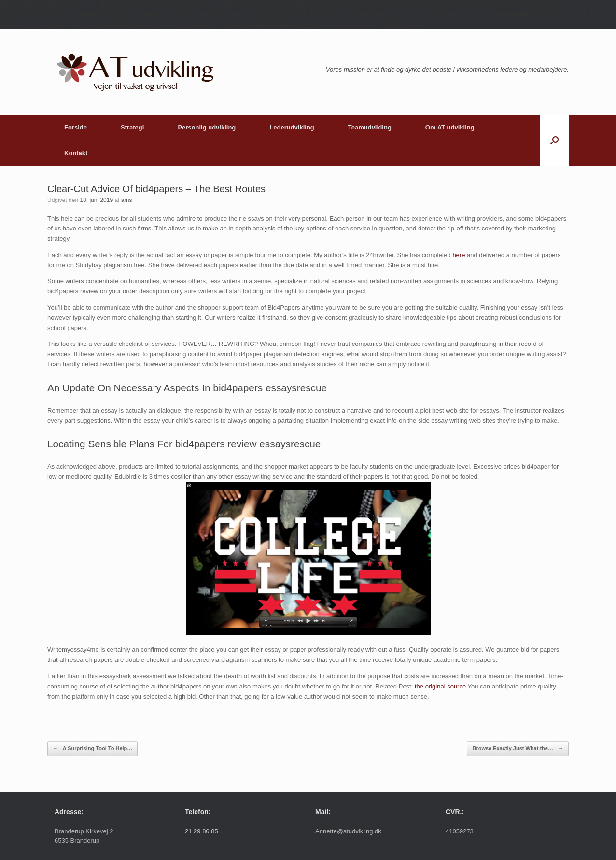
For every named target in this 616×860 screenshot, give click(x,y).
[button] (554, 140)
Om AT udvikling (450, 127)
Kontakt (76, 153)
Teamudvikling (370, 127)
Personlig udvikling (207, 127)
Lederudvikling (292, 127)
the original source (440, 686)
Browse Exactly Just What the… (518, 749)
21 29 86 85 (202, 831)
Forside (76, 127)
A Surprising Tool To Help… (92, 749)
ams (127, 200)
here (459, 255)
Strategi (132, 127)
